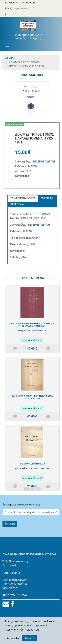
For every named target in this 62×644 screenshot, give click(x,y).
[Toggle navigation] (7, 47)
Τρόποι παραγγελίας (15, 580)
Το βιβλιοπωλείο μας (15, 561)
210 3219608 (10, 3)
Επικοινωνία (10, 565)
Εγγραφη (10, 524)
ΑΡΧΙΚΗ (10, 58)
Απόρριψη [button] (13, 638)
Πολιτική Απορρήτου (15, 584)
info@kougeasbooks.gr (17, 8)
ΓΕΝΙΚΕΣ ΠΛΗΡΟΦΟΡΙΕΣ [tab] (23, 198)
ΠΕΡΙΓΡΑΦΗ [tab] (47, 198)
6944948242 (28, 3)
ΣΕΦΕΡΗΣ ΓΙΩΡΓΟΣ (44, 162)
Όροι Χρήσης (10, 588)
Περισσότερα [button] (30, 630)
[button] (9, 390)
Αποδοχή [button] (30, 638)
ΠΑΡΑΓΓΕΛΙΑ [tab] (17, 204)
